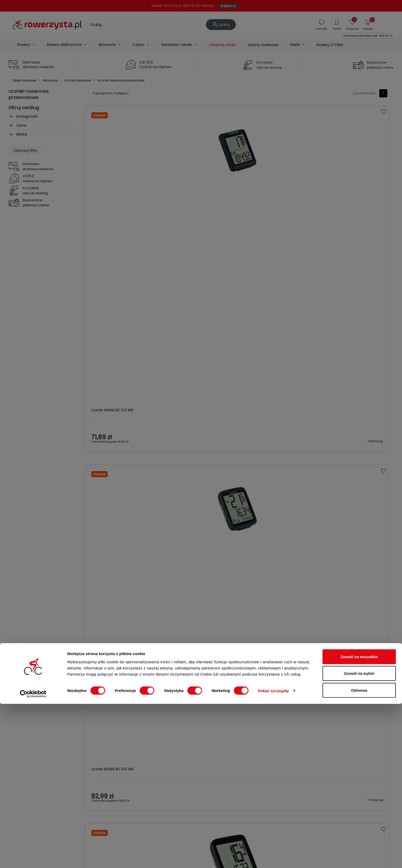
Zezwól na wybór (359, 838)
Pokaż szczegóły (274, 855)
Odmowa (359, 854)
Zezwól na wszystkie (359, 821)
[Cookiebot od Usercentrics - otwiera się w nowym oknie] (33, 858)
